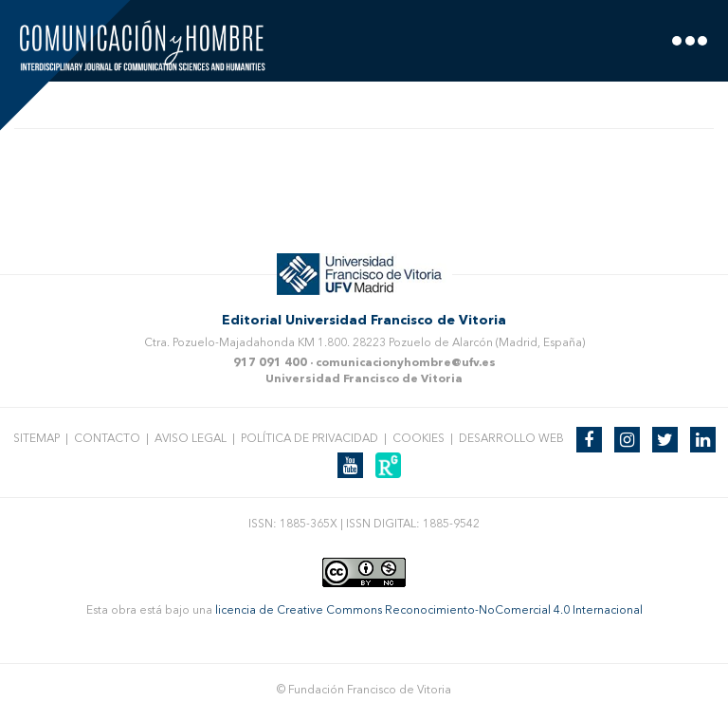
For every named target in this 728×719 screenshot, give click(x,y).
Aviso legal (191, 439)
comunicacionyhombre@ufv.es (406, 363)
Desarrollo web (511, 439)
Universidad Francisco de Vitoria (364, 379)
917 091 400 (270, 363)
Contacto (107, 439)
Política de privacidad (309, 439)
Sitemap (36, 439)
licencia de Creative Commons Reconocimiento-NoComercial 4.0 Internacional (429, 611)
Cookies (419, 439)
